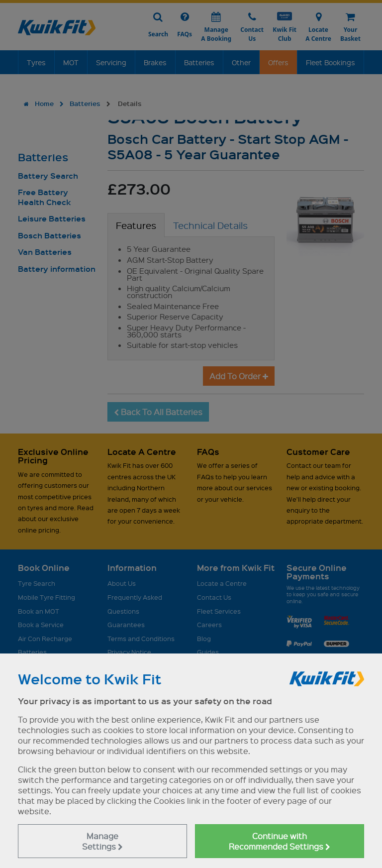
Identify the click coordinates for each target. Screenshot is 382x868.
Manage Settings (102, 841)
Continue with (280, 841)
